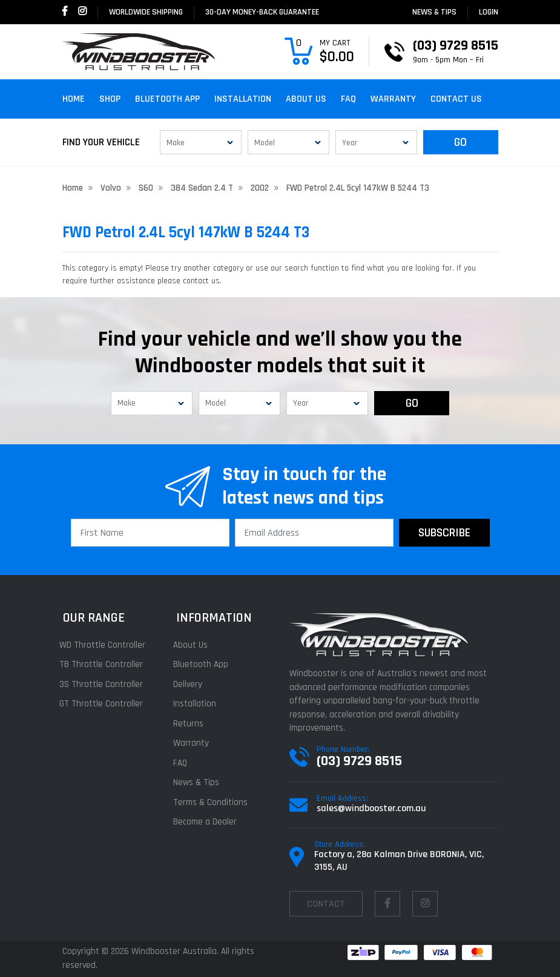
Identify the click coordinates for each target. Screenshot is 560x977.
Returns (191, 724)
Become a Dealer (207, 822)
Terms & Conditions (213, 802)
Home (74, 99)
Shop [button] (110, 99)
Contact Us (456, 99)
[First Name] (150, 533)
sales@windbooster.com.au (371, 808)
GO (460, 142)
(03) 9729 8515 (359, 761)
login (489, 12)
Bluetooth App (167, 99)
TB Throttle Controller (104, 664)
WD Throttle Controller (105, 645)
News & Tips (434, 12)
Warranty (393, 99)
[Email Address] (314, 533)
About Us (306, 99)
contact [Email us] (326, 904)
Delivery (190, 684)
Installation (243, 99)
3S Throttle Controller (104, 684)
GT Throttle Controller (104, 704)
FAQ (348, 99)
